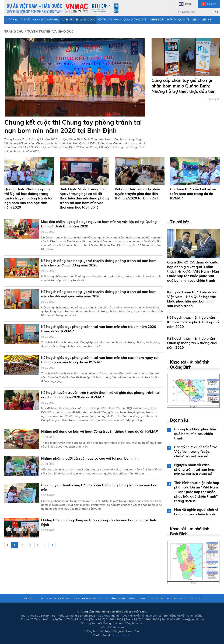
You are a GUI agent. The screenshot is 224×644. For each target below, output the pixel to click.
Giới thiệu (12, 20)
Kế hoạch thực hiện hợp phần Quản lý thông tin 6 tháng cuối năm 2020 (192, 343)
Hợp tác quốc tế (178, 20)
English (186, 4)
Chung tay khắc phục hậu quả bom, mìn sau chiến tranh (195, 434)
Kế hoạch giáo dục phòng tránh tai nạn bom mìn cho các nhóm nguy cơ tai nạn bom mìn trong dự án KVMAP (99, 360)
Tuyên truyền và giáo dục (78, 20)
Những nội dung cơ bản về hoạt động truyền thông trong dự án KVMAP (99, 431)
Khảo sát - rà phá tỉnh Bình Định (189, 531)
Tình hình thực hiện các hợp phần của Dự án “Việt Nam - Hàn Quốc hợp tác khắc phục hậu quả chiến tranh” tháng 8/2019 (197, 492)
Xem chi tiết (214, 99)
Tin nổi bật (179, 222)
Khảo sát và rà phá (46, 20)
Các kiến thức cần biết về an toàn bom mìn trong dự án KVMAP (193, 194)
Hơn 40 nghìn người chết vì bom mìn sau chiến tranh (196, 512)
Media (195, 20)
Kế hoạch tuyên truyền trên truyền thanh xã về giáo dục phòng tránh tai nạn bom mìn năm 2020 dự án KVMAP (100, 395)
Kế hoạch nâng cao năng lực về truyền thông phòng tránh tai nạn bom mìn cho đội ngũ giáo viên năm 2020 (99, 294)
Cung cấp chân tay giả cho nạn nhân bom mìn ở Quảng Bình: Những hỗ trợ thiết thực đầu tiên (183, 86)
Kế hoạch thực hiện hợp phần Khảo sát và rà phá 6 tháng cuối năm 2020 (193, 322)
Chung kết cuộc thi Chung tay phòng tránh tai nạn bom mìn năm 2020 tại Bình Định (73, 126)
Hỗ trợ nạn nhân (109, 20)
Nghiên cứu (157, 20)
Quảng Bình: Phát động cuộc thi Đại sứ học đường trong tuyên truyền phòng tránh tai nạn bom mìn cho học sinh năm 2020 (28, 198)
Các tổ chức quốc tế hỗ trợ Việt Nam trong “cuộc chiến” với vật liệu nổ (196, 451)
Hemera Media (122, 635)
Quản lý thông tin (135, 20)
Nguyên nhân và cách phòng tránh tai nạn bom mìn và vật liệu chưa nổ (195, 469)
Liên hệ (206, 20)
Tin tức (26, 20)
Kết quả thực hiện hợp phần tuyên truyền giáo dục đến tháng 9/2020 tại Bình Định (137, 194)
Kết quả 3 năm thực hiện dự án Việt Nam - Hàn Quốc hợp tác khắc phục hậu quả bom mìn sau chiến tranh (192, 299)
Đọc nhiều (179, 420)
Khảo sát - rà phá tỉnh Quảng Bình (189, 365)
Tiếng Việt (209, 4)
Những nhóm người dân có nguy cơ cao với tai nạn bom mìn (90, 458)
